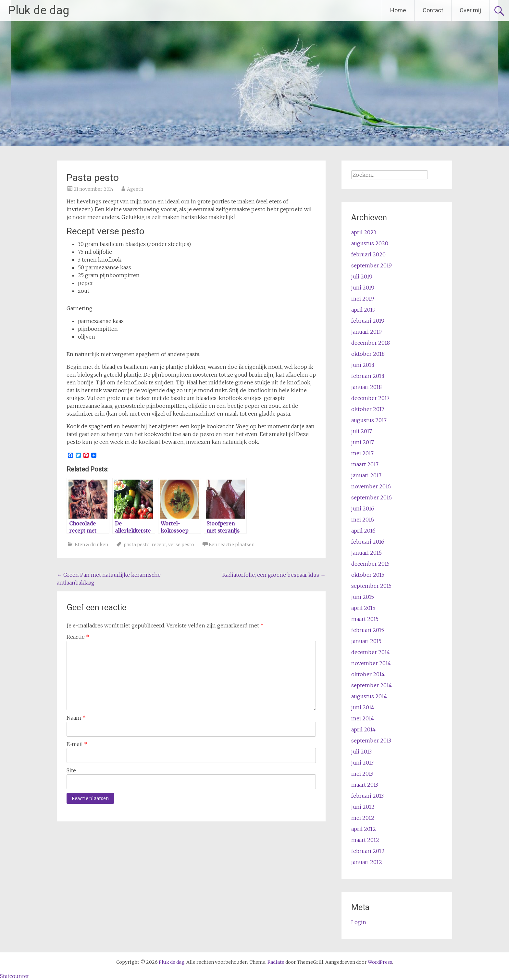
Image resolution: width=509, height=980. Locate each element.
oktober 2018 (368, 354)
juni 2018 (363, 365)
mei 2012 (363, 818)
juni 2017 (363, 442)
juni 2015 (363, 597)
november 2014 (371, 663)
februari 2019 (368, 321)
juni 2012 (363, 807)
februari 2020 (368, 254)
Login (359, 922)
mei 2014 (363, 718)
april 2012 (364, 829)
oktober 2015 (368, 575)
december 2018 (371, 343)
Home (398, 10)
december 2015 (370, 564)
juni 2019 (363, 288)
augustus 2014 (369, 696)
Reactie (78, 637)
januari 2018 (366, 387)
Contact (433, 10)
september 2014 (372, 685)
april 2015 (363, 608)
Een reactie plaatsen (232, 545)
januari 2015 (366, 641)
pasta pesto (137, 545)
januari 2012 (367, 862)
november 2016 (371, 486)
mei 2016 (363, 520)
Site (71, 770)
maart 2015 (365, 619)
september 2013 (371, 741)
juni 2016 (363, 509)
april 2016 (363, 531)
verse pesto (181, 545)
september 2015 (371, 586)
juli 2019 (362, 277)
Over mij (470, 10)
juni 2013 (362, 763)
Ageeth (135, 189)
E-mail (77, 744)
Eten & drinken (91, 545)
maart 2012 (365, 840)
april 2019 (363, 310)
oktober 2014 (368, 674)
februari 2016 (368, 542)
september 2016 (372, 497)
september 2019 (372, 265)
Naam (76, 718)
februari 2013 (367, 796)
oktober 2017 (368, 409)
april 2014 (363, 729)
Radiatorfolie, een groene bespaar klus (274, 575)
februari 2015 (368, 630)
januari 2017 (366, 475)
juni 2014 (363, 707)
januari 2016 (366, 553)
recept (159, 545)
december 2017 (370, 398)
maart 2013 (365, 785)
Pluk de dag (39, 10)
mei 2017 (362, 453)
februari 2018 (368, 376)
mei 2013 (362, 774)
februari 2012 (368, 851)
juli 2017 (362, 431)
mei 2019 (363, 299)
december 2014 (371, 652)
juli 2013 (361, 752)
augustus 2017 (369, 420)
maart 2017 (365, 464)
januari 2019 (366, 332)
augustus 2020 (370, 243)
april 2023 (364, 232)
